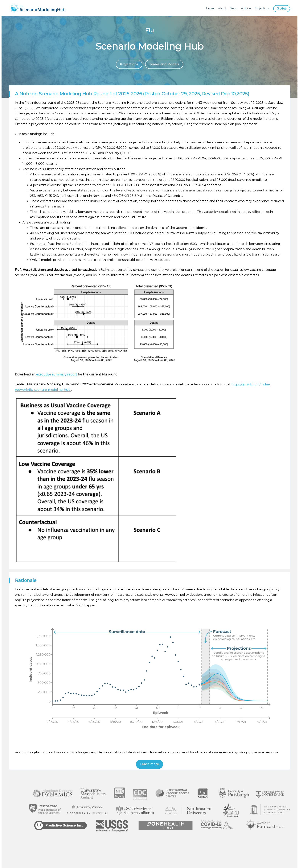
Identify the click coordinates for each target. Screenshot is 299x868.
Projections (262, 8)
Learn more (150, 764)
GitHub (281, 9)
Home (210, 8)
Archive (245, 8)
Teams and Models (164, 64)
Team (233, 8)
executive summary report (57, 375)
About (222, 8)
